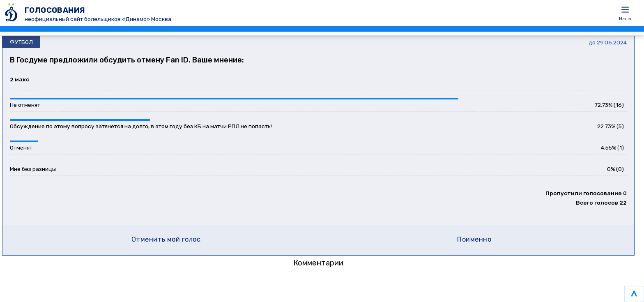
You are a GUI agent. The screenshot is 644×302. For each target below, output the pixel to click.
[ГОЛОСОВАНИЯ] (12, 13)
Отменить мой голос (166, 239)
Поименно (474, 239)
